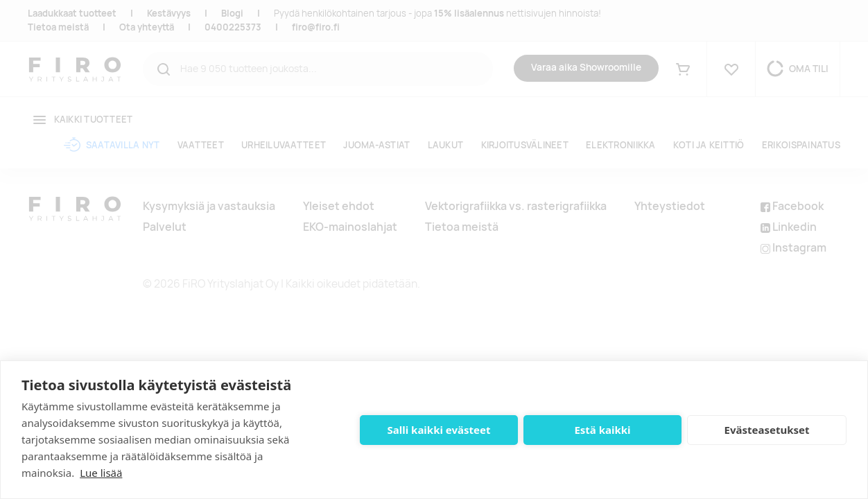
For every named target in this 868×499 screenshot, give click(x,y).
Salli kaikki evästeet (439, 430)
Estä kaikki (602, 430)
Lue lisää (101, 473)
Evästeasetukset (767, 430)
